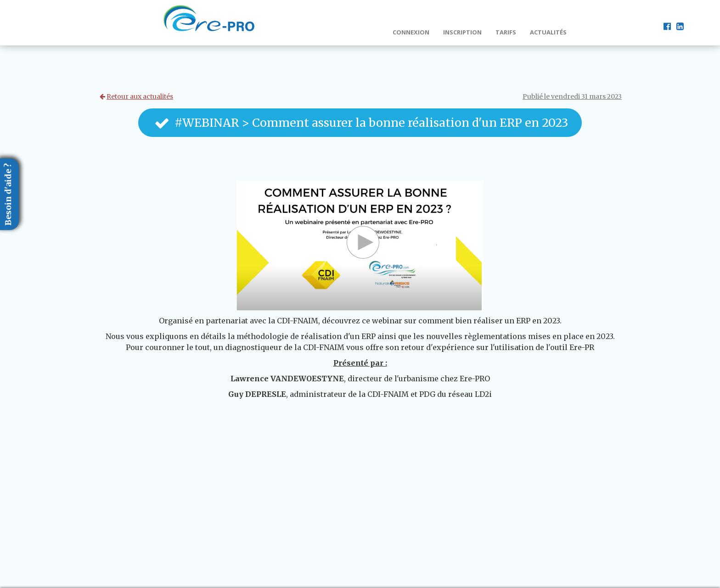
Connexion (411, 32)
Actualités (548, 32)
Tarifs (506, 32)
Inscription (462, 32)
